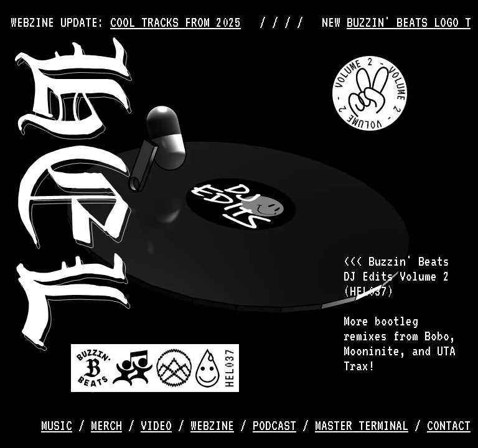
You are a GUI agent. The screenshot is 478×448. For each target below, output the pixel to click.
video (156, 426)
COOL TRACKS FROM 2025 (179, 22)
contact (449, 426)
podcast (274, 426)
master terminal (362, 426)
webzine (212, 426)
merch (106, 426)
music (57, 426)
